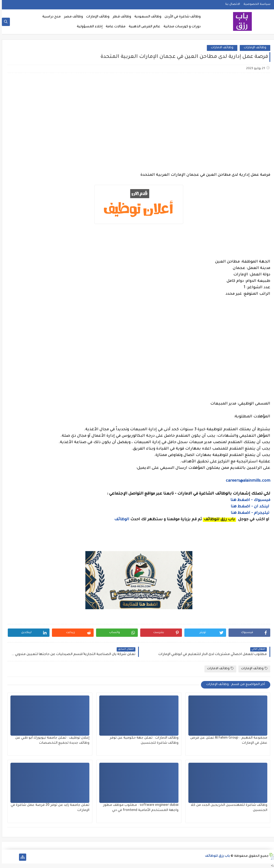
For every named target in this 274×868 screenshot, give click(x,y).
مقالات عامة (114, 27)
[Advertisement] (137, 119)
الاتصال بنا (231, 4)
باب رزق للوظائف (216, 856)
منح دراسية (50, 17)
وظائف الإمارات (96, 17)
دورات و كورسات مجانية (180, 27)
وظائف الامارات (220, 48)
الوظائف (119, 520)
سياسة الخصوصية (255, 4)
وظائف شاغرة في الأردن (181, 17)
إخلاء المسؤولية (88, 27)
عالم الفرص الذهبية (143, 27)
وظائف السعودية (146, 17)
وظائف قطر (120, 17)
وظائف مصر (72, 17)
